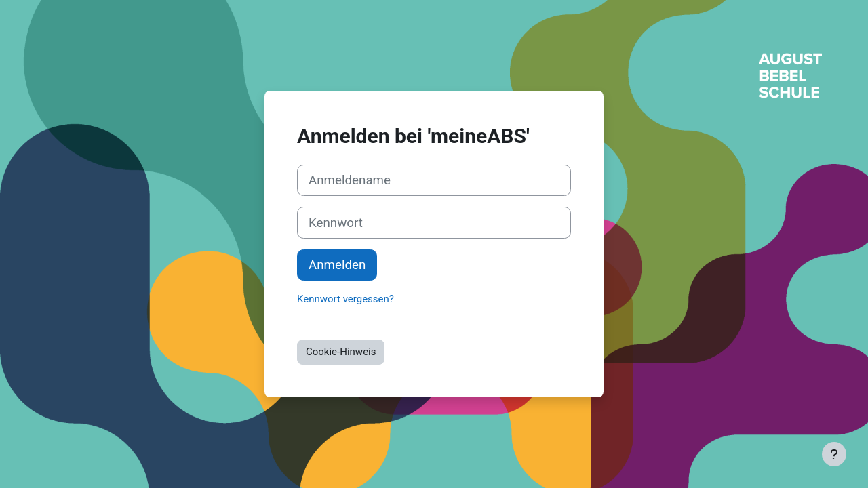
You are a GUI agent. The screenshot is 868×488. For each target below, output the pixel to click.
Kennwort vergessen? (346, 299)
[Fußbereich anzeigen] (834, 454)
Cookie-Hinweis (341, 352)
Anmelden (337, 265)
